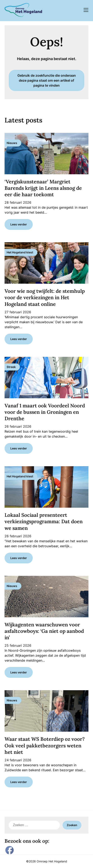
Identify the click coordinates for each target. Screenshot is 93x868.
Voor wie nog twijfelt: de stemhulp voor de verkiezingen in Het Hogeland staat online (45, 297)
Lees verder (19, 224)
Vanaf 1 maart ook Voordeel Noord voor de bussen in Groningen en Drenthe (45, 412)
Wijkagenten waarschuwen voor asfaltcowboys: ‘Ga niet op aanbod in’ (44, 631)
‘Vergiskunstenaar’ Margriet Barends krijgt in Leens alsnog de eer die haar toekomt (43, 188)
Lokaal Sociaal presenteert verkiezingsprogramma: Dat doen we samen (44, 521)
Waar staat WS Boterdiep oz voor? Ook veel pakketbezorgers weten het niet (45, 745)
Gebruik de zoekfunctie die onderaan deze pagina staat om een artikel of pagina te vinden (47, 80)
